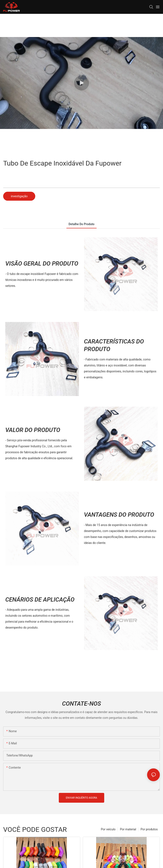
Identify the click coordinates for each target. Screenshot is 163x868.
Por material (128, 829)
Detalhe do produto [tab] (81, 224)
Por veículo (108, 829)
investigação (19, 196)
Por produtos (149, 829)
